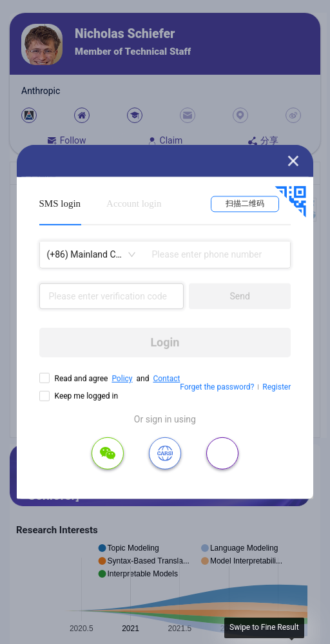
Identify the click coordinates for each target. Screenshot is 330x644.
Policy (122, 379)
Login (165, 342)
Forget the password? (217, 387)
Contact (166, 379)
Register (277, 387)
